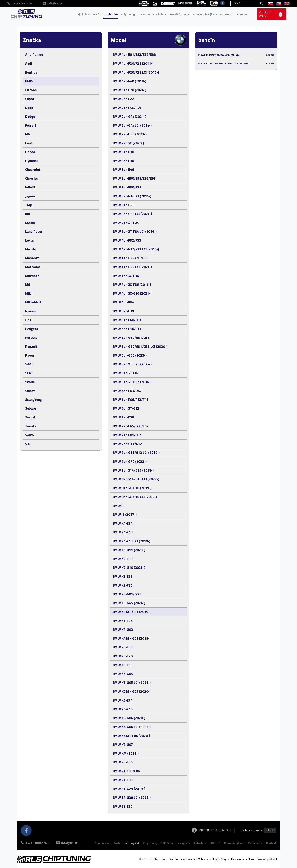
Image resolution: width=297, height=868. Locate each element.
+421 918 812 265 (37, 843)
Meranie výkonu (207, 14)
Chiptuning (128, 14)
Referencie (227, 14)
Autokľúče (175, 14)
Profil (97, 14)
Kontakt (242, 14)
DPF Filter (144, 14)
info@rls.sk (72, 843)
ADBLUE (189, 14)
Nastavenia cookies (243, 859)
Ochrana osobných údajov (213, 859)
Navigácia (159, 14)
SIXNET (273, 859)
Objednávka (83, 14)
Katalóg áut (111, 14)
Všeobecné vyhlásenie (182, 859)
